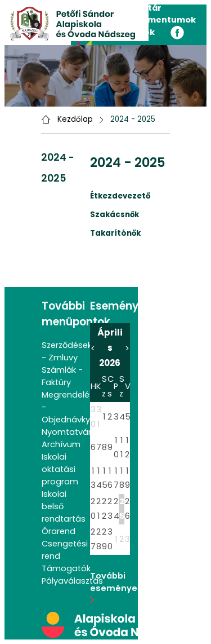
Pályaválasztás (72, 581)
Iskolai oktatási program (60, 469)
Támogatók (66, 568)
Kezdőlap (75, 119)
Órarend (59, 531)
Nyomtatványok (75, 432)
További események (120, 587)
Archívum (61, 444)
